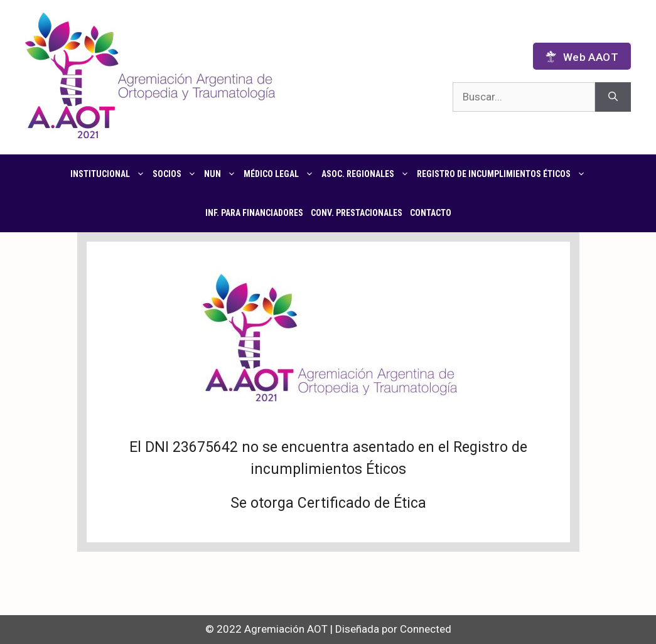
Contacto (431, 213)
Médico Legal (281, 174)
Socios (176, 174)
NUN (222, 174)
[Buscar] (613, 97)
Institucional (110, 174)
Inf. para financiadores (254, 213)
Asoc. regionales (367, 174)
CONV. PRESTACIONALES (357, 213)
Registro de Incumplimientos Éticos (503, 174)
